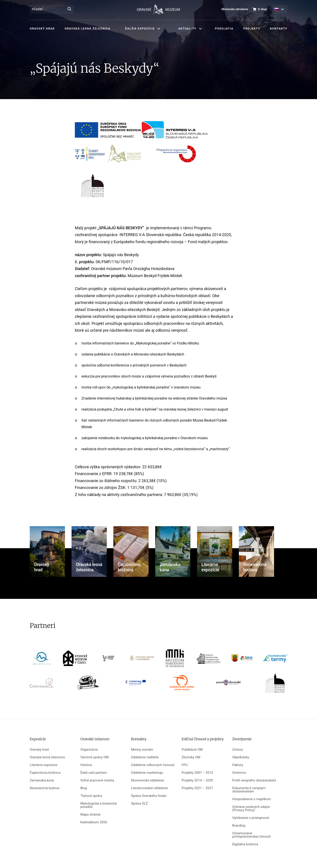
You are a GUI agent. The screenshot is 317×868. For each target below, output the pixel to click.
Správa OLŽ (139, 804)
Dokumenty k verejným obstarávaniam (249, 790)
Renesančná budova (45, 788)
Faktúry (238, 765)
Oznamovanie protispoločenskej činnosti (252, 835)
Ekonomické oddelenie (147, 780)
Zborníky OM (191, 757)
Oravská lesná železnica (88, 29)
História (86, 765)
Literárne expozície (43, 765)
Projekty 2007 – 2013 (197, 773)
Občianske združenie (235, 9)
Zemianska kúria (42, 780)
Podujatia (224, 29)
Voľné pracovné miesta (97, 780)
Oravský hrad (42, 29)
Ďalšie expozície (140, 29)
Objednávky (241, 757)
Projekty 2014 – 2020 (197, 780)
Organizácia (89, 750)
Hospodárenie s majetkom (252, 799)
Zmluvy (238, 750)
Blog (84, 788)
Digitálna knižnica (245, 844)
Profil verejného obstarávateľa (254, 780)
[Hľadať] (69, 9)
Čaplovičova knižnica (45, 773)
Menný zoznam (142, 750)
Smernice (239, 773)
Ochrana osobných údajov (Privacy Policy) (251, 809)
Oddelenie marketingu (147, 773)
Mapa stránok (90, 815)
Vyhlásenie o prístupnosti (251, 818)
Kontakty (279, 29)
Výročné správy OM (94, 757)
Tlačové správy (91, 796)
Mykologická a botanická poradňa (99, 805)
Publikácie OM (192, 750)
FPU (185, 765)
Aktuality (187, 29)
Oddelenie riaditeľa (145, 757)
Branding (239, 826)
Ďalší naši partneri (94, 773)
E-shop (263, 9)
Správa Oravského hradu (149, 796)
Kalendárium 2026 (94, 822)
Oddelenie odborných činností (153, 765)
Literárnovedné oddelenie (149, 788)
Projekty (252, 29)
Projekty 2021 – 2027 (197, 788)
